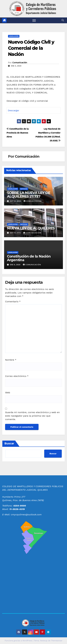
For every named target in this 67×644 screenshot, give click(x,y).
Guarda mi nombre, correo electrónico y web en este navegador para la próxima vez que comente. (32, 416)
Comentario (13, 301)
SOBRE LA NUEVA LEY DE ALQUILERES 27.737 (29, 195)
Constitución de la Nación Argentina (29, 258)
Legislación (14, 36)
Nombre (11, 360)
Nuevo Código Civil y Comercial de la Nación (31, 48)
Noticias (24, 189)
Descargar (14, 110)
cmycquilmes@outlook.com (26, 515)
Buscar (9, 443)
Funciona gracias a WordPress (19, 641)
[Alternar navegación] (34, 20)
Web (8, 393)
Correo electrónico (17, 376)
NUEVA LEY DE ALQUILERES (31, 228)
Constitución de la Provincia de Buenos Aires (18, 133)
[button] (63, 20)
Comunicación (20, 63)
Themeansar (57, 641)
